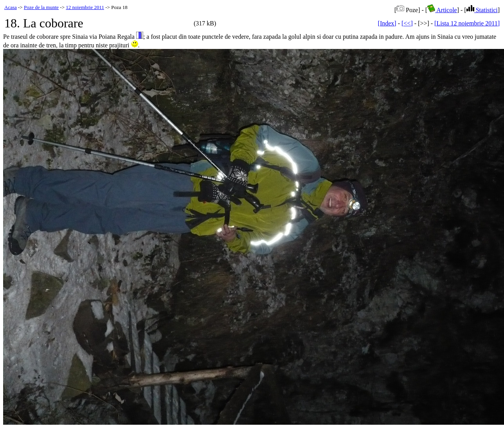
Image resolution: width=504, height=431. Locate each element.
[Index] (387, 23)
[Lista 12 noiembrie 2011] (467, 23)
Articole (442, 10)
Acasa (11, 7)
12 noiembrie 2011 (85, 7)
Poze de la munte (41, 7)
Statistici (482, 10)
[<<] (407, 23)
